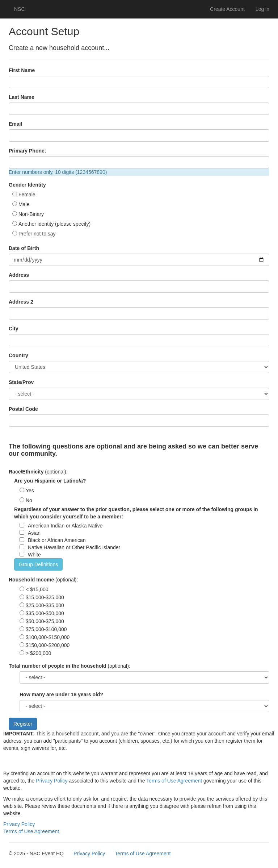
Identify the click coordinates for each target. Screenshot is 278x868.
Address (19, 275)
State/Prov (21, 382)
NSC (20, 9)
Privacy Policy (52, 781)
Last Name (22, 97)
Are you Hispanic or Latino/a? (50, 481)
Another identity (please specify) (54, 224)
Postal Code (23, 409)
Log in (262, 9)
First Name (22, 70)
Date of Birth (24, 248)
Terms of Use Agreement (174, 781)
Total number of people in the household (58, 666)
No (29, 500)
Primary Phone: (27, 151)
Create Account (227, 9)
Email (15, 124)
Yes (30, 491)
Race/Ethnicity (26, 472)
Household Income (31, 580)
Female (27, 195)
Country (18, 355)
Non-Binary (31, 214)
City (13, 329)
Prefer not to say (37, 234)
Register (23, 724)
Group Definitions (38, 564)
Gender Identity (27, 185)
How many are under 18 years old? (61, 694)
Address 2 (21, 302)
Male (24, 204)
